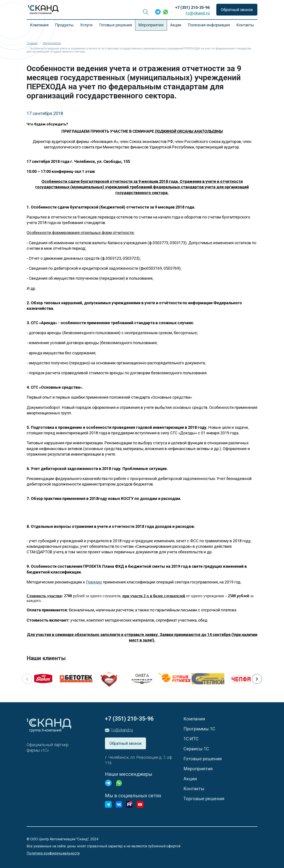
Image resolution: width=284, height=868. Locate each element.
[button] (257, 679)
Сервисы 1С (196, 749)
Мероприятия (151, 25)
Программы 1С (199, 729)
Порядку (94, 582)
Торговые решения (204, 799)
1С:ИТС (191, 739)
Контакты (245, 25)
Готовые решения (116, 25)
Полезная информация (209, 25)
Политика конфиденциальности (53, 853)
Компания (39, 25)
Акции (176, 25)
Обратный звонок (237, 10)
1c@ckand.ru (197, 13)
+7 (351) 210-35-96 (192, 7)
